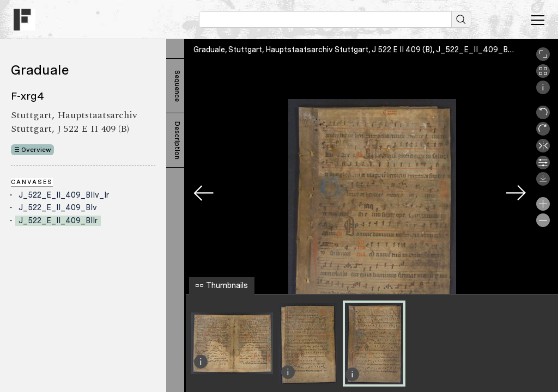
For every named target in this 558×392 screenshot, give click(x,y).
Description (177, 140)
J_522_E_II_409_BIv (58, 207)
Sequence (177, 86)
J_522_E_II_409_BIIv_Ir (64, 195)
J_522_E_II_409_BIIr (58, 220)
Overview (36, 150)
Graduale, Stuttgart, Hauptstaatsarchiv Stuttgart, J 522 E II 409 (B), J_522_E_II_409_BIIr (354, 50)
